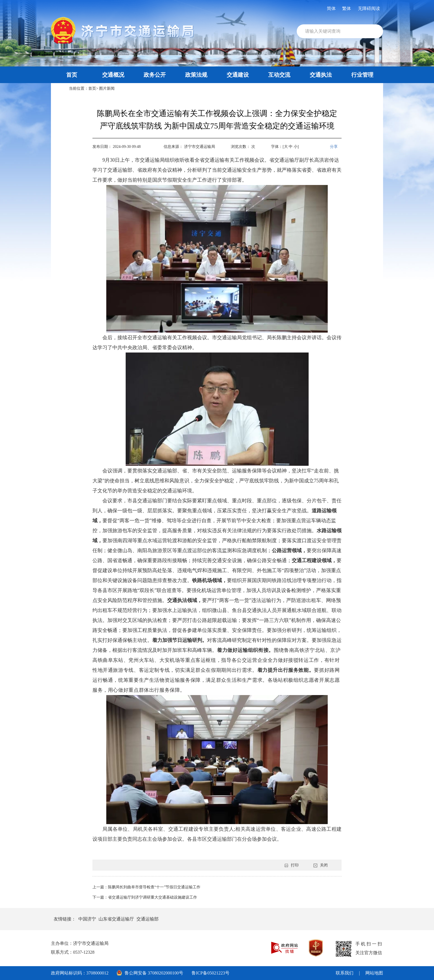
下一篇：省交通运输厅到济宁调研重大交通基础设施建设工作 (145, 897)
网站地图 (374, 973)
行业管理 (362, 75)
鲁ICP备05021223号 (210, 973)
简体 (331, 8)
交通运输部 (148, 919)
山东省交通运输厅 (116, 919)
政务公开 (155, 75)
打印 (292, 865)
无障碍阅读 (369, 8)
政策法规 (196, 75)
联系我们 (345, 973)
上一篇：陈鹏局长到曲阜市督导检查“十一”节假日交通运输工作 (146, 887)
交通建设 (238, 75)
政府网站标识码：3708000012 (80, 973)
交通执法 (321, 75)
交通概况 (113, 75)
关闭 (321, 865)
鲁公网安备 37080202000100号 (150, 973)
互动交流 (279, 75)
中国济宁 (87, 919)
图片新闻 (107, 88)
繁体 (347, 8)
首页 (72, 75)
